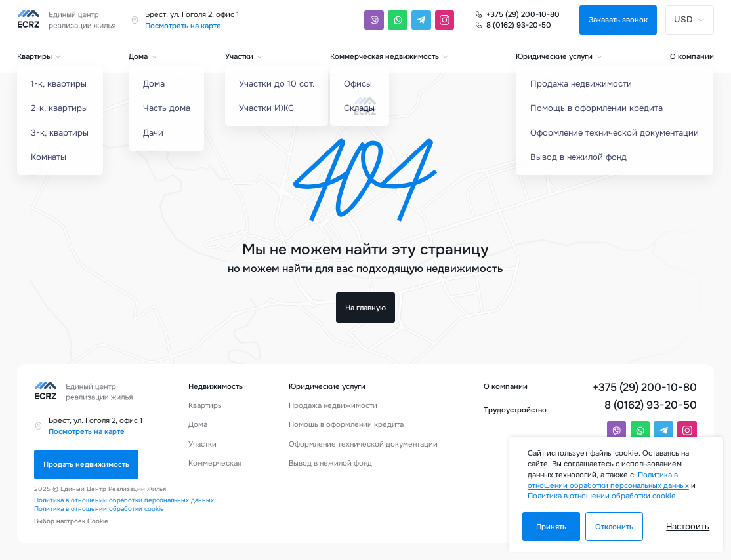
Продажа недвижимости (333, 405)
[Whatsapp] (397, 20)
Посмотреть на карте (183, 26)
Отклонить (614, 527)
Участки (244, 56)
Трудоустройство (515, 410)
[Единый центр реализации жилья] (70, 20)
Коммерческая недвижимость (390, 56)
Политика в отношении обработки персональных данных (124, 500)
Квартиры (40, 56)
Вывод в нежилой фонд (330, 463)
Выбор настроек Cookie (71, 521)
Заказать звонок (618, 20)
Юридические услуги (559, 56)
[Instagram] (445, 20)
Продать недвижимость (86, 464)
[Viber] (374, 20)
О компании (692, 56)
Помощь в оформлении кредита (346, 424)
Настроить (688, 526)
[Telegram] (421, 20)
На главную (365, 308)
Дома (143, 56)
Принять (551, 527)
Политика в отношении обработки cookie (99, 509)
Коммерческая (215, 463)
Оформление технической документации (363, 444)
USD (690, 19)
